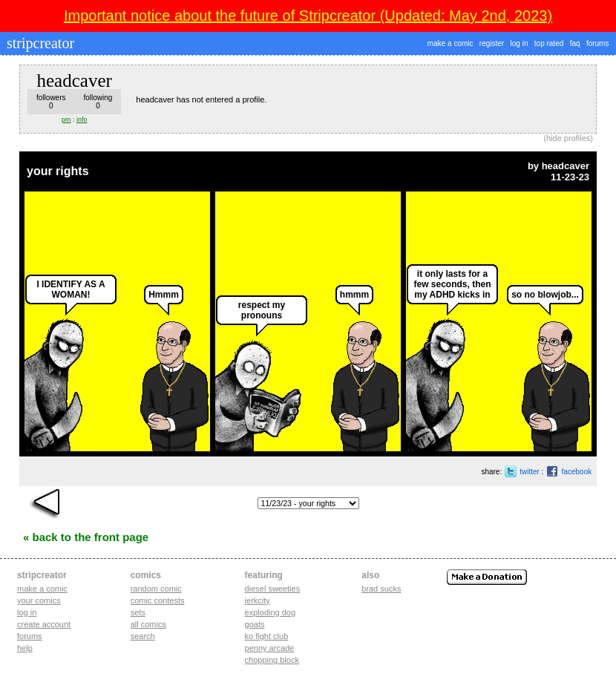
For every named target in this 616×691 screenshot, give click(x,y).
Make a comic (42, 589)
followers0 (51, 102)
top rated (549, 43)
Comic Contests (158, 600)
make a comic (450, 43)
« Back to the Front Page (86, 537)
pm (66, 119)
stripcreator (39, 43)
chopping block (272, 660)
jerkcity (258, 600)
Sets (138, 612)
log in (520, 43)
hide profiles (568, 138)
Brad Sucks (381, 589)
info (82, 119)
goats (255, 624)
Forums (30, 636)
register (492, 43)
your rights (58, 171)
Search (143, 636)
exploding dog (271, 612)
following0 (98, 102)
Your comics (39, 600)
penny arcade (270, 648)
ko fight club (267, 636)
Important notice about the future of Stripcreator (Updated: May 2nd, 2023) (308, 16)
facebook (576, 472)
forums (598, 43)
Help (25, 648)
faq (575, 43)
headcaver (566, 166)
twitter (530, 472)
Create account (44, 624)
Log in (27, 612)
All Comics (148, 624)
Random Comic (156, 589)
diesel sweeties (273, 589)
